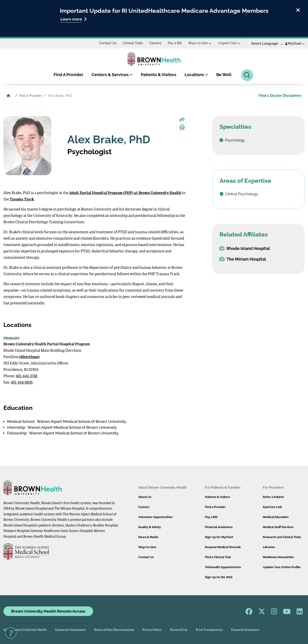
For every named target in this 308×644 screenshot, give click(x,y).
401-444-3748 (27, 376)
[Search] (247, 75)
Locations (196, 75)
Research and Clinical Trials (282, 537)
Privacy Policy (152, 630)
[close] (298, 9)
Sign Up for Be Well (219, 577)
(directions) (29, 357)
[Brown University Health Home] (8, 96)
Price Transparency (209, 630)
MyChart (295, 44)
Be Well (224, 75)
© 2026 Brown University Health (25, 630)
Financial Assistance (219, 527)
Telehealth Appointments (223, 567)
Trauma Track (22, 200)
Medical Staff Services (278, 527)
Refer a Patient (273, 497)
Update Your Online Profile (282, 567)
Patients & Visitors (159, 75)
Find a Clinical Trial (218, 557)
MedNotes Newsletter (278, 557)
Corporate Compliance (70, 630)
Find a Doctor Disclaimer (280, 96)
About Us (145, 497)
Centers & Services (112, 75)
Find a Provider (215, 507)
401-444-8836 (22, 383)
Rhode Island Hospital (245, 248)
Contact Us (108, 43)
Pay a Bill (175, 43)
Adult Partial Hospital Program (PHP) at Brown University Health (125, 193)
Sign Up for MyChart (219, 537)
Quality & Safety (150, 527)
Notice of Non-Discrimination (114, 630)
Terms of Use (179, 630)
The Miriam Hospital (243, 259)
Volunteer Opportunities (155, 517)
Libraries (269, 547)
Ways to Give (200, 43)
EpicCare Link (272, 507)
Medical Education (276, 517)
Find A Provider (68, 75)
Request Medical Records (223, 547)
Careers (155, 43)
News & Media (148, 537)
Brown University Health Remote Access (48, 611)
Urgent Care (229, 43)
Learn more (74, 19)
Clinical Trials (133, 43)
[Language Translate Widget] (265, 44)
